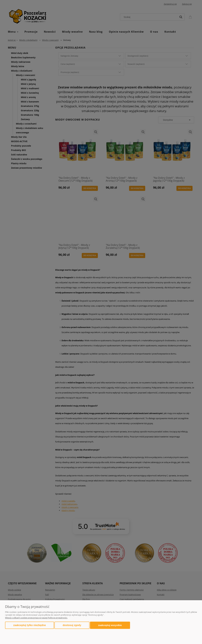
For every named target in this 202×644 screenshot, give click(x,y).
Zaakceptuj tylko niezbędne (30, 625)
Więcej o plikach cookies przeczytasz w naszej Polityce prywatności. (36, 618)
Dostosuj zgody (72, 625)
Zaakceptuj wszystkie (110, 625)
